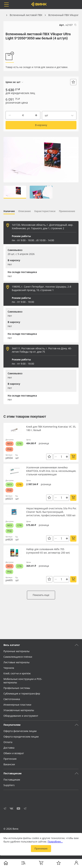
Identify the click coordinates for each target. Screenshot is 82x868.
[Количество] (23, 115)
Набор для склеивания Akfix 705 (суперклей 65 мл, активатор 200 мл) (48, 551)
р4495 (9, 580)
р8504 (9, 458)
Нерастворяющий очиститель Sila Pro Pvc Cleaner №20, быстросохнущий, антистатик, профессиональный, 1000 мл (51, 512)
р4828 (9, 539)
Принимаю (41, 848)
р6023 (9, 499)
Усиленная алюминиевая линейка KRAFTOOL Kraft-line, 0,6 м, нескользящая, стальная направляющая (51, 471)
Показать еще (41, 595)
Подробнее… (55, 842)
